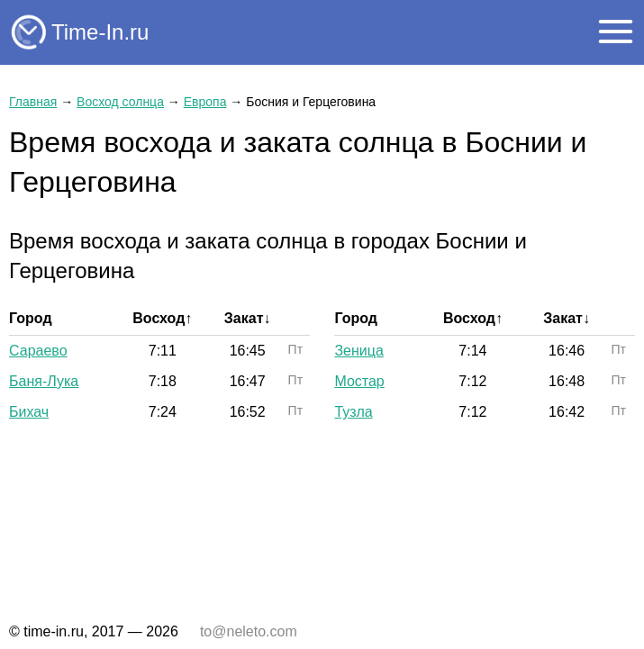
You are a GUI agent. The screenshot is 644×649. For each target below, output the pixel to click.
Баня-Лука (44, 381)
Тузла (353, 412)
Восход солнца (120, 102)
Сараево (38, 351)
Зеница (358, 351)
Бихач (29, 412)
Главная (33, 102)
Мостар (359, 381)
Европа (205, 102)
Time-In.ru (100, 32)
